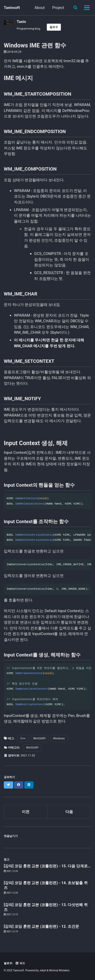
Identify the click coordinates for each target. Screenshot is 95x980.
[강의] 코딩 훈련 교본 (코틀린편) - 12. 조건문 (41, 926)
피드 (20, 963)
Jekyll (43, 970)
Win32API (39, 738)
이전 (26, 812)
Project (58, 8)
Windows (59, 738)
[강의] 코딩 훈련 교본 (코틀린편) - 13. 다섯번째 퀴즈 (46, 907)
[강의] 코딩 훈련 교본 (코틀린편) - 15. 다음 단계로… (47, 866)
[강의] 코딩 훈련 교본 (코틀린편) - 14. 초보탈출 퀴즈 (46, 885)
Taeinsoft (12, 8)
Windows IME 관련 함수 (35, 45)
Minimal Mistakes (59, 970)
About (40, 8)
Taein (21, 22)
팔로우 (54, 27)
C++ (23, 738)
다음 (69, 812)
